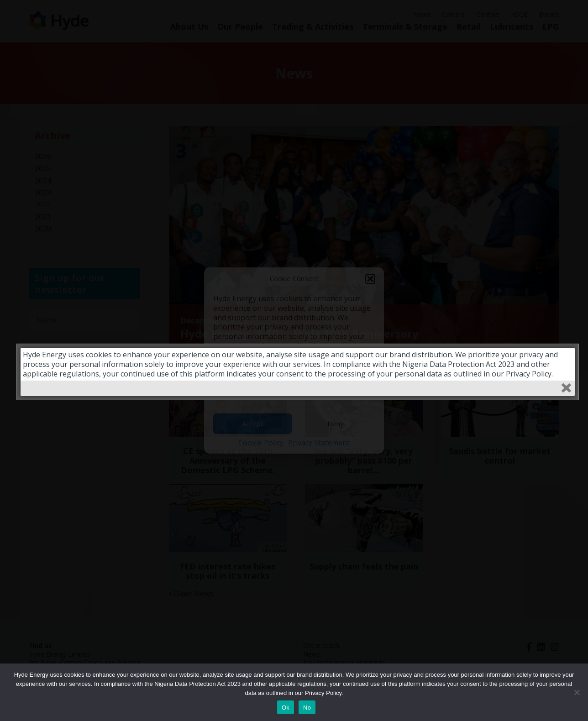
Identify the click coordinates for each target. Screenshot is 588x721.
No (307, 708)
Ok (286, 708)
